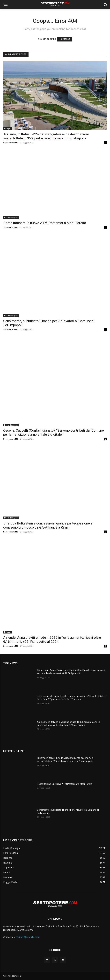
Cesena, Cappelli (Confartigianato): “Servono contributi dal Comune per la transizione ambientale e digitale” (54, 432)
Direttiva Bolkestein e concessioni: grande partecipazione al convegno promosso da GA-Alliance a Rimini (48, 525)
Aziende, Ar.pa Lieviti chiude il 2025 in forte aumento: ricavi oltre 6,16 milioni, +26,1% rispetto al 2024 (52, 640)
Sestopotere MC (11, 143)
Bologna (8, 129)
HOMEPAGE (65, 39)
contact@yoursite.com (28, 937)
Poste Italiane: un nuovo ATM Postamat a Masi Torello (45, 223)
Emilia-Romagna (11, 217)
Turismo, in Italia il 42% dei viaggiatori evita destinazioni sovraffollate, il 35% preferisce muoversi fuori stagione (46, 136)
